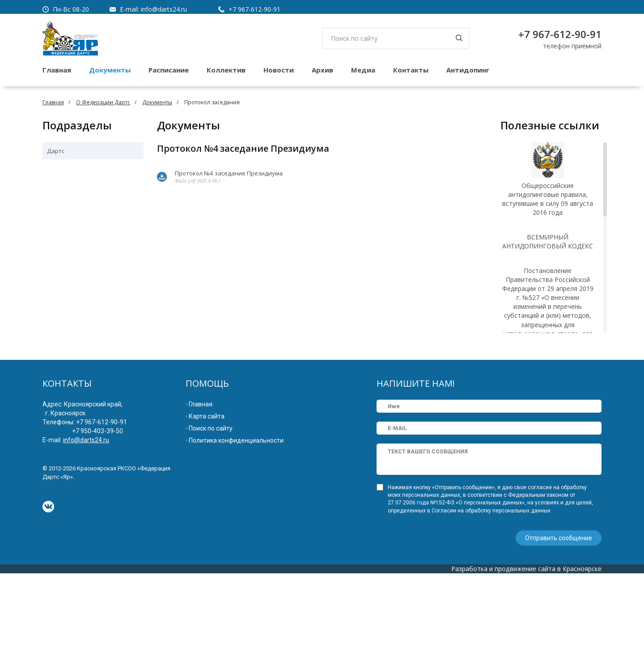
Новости (279, 70)
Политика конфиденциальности (236, 521)
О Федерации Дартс (103, 102)
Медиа (363, 70)
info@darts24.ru (164, 9)
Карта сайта (207, 497)
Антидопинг (468, 70)
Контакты (411, 70)
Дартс (56, 151)
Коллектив (226, 70)
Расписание (169, 70)
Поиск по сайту (211, 509)
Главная (57, 70)
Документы (110, 70)
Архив (322, 70)
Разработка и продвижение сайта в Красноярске (526, 648)
